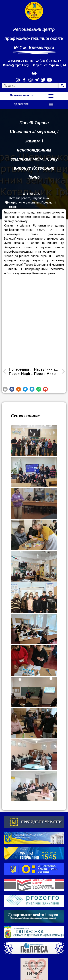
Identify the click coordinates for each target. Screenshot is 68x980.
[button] (51, 96)
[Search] (63, 86)
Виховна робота (20, 198)
